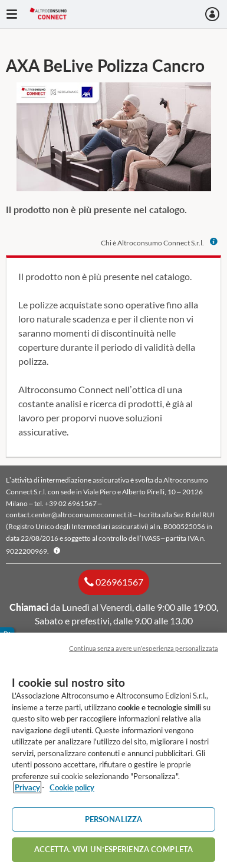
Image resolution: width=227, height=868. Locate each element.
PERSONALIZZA (114, 819)
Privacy (27, 787)
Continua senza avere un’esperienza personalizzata (144, 648)
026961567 (119, 582)
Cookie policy (72, 787)
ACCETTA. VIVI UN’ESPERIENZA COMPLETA (113, 849)
